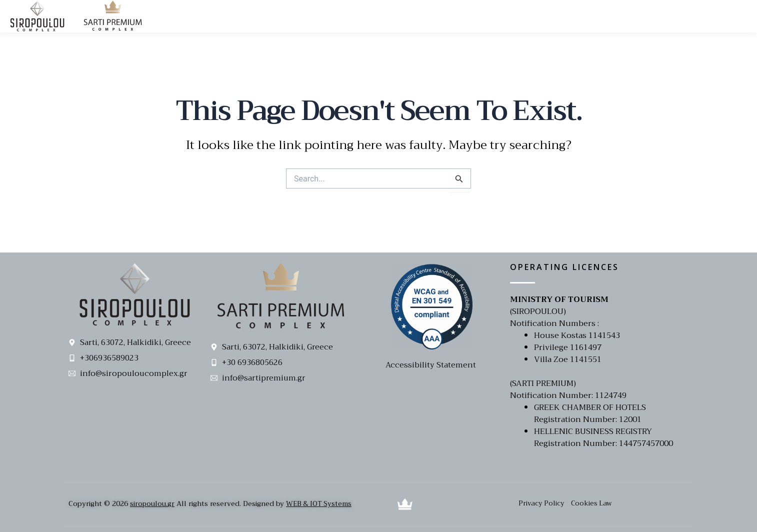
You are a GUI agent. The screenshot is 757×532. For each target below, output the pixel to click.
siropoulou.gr (152, 503)
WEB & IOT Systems (321, 503)
